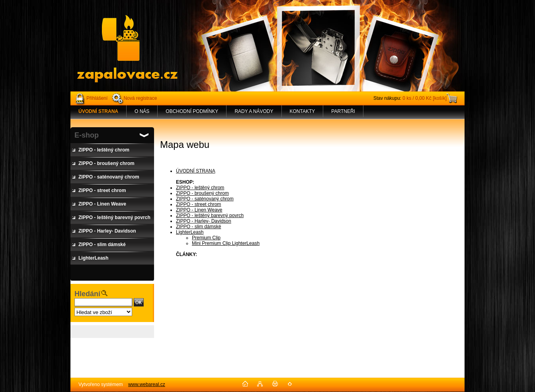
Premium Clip (206, 238)
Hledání (87, 294)
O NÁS (142, 111)
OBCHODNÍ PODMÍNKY (192, 111)
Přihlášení (97, 98)
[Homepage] (99, 111)
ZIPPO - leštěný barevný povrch (210, 215)
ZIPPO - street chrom (198, 204)
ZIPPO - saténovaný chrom (205, 199)
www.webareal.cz (147, 384)
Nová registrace (140, 98)
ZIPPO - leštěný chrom (200, 188)
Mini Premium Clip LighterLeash (226, 243)
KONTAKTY (303, 111)
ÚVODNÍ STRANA (196, 171)
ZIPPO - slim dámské (198, 227)
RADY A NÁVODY (254, 111)
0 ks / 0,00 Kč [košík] (425, 98)
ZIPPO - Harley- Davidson (204, 221)
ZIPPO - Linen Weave (199, 210)
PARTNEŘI (343, 111)
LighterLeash (190, 232)
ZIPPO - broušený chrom (202, 193)
